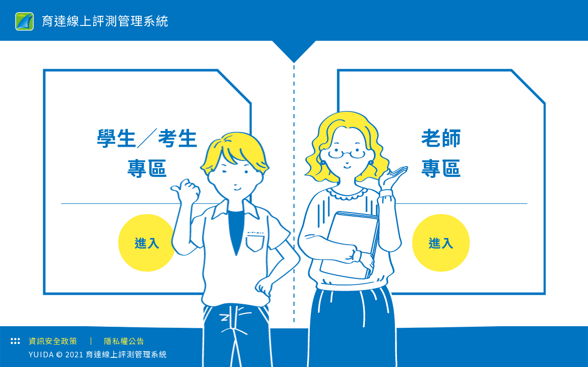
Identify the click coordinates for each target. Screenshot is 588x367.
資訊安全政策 (53, 341)
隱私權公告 (124, 341)
